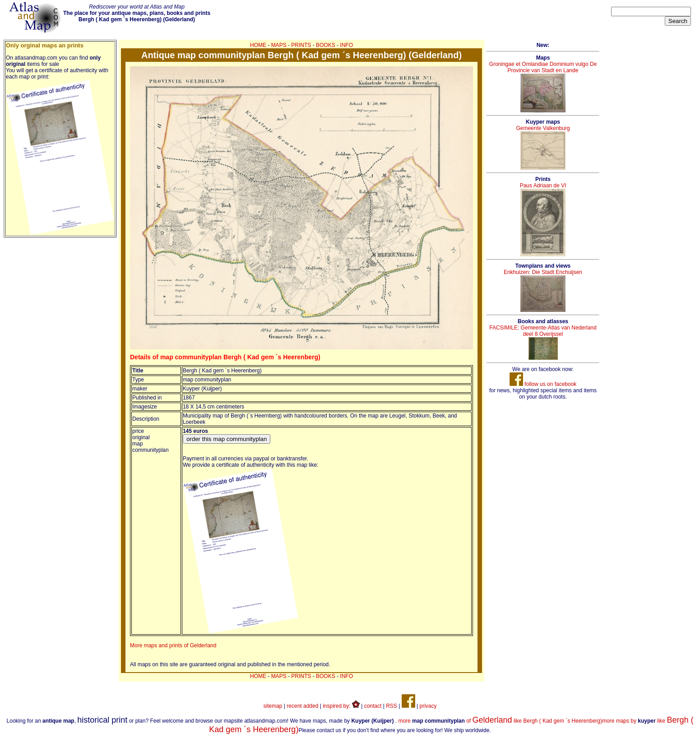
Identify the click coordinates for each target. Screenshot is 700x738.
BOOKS (326, 45)
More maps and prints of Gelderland (173, 645)
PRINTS (301, 45)
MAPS (279, 45)
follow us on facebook (543, 384)
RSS (392, 706)
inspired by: (341, 706)
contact (373, 706)
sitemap (273, 706)
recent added (302, 706)
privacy (428, 706)
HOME (258, 45)
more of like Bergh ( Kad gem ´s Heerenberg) (500, 721)
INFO (346, 45)
